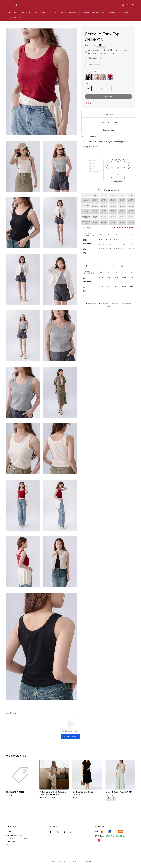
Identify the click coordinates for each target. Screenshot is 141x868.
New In (16, 12)
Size (87, 83)
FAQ (7, 845)
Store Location (124, 12)
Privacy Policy (11, 841)
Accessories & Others (40, 12)
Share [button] (89, 103)
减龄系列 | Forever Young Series (104, 12)
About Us (9, 832)
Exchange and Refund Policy (16, 838)
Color (90, 71)
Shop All (25, 12)
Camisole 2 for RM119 (58, 12)
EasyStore (88, 862)
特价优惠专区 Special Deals (79, 12)
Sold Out (108, 96)
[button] (123, 5)
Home (9, 12)
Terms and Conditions (14, 835)
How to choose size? (14, 17)
